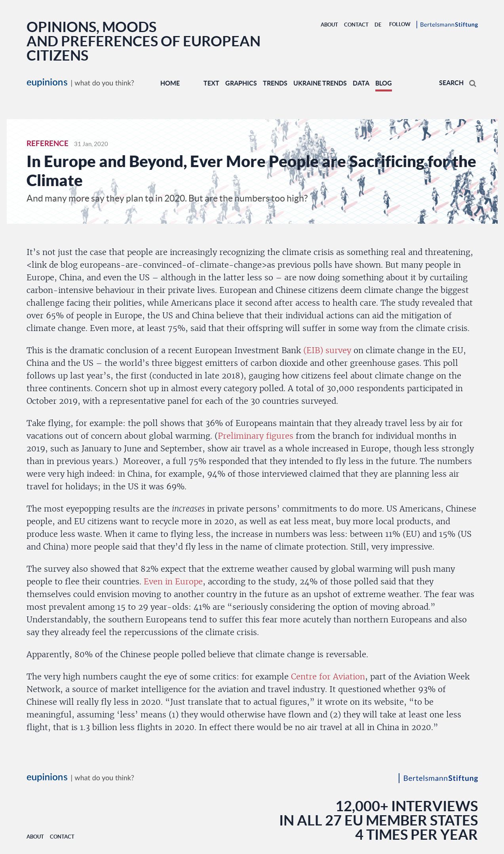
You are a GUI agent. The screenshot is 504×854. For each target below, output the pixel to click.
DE (378, 25)
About (329, 25)
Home (170, 83)
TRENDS (275, 83)
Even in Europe (173, 582)
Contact (356, 25)
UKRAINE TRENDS (320, 83)
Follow (400, 24)
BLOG (384, 83)
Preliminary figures (256, 436)
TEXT (211, 83)
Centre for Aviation (328, 677)
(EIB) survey (327, 350)
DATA (361, 83)
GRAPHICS (241, 83)
